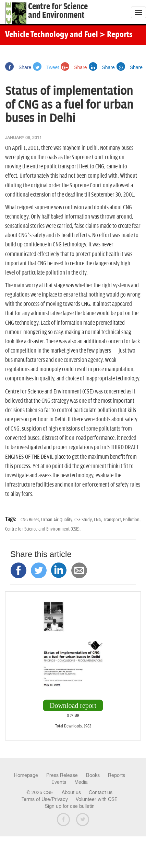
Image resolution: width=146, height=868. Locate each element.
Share (18, 67)
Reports (117, 775)
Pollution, (132, 520)
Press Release (62, 775)
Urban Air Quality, (58, 520)
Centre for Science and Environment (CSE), (43, 529)
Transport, (113, 520)
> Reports (116, 35)
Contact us (101, 792)
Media (81, 782)
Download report (73, 705)
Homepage (26, 775)
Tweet (46, 67)
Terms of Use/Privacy (45, 799)
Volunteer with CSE (97, 799)
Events (59, 782)
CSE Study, (84, 520)
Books (93, 775)
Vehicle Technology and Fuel (52, 35)
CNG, (99, 520)
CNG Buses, (31, 520)
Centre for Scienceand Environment (58, 11)
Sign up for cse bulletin (70, 806)
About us (71, 792)
